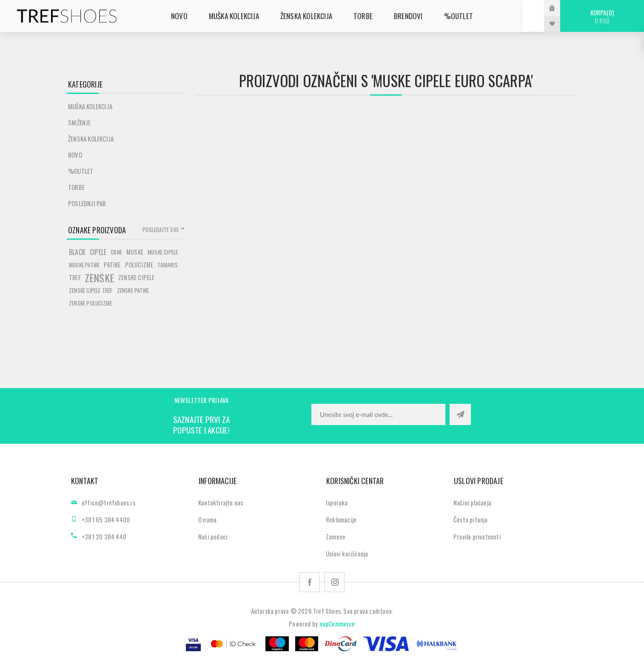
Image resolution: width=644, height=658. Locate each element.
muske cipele (163, 252)
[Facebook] (309, 582)
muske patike (84, 265)
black (77, 252)
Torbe (76, 187)
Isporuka (337, 502)
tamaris (167, 265)
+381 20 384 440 (104, 536)
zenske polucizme (90, 303)
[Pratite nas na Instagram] (335, 582)
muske (135, 252)
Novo (75, 155)
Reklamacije (341, 519)
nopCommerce (337, 624)
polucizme (139, 265)
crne (116, 252)
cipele (98, 252)
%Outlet (81, 171)
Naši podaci (213, 536)
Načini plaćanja (472, 502)
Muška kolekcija (90, 106)
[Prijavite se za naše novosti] (378, 414)
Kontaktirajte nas (221, 502)
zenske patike (133, 290)
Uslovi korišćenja (347, 553)
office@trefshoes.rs (108, 502)
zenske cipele (137, 277)
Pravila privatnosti (477, 536)
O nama (207, 519)
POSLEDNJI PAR (87, 203)
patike (112, 265)
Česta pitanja (471, 519)
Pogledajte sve (161, 230)
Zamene (336, 536)
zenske (100, 278)
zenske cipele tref (91, 290)
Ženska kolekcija (91, 139)
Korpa (602, 16)
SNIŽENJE (80, 122)
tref (75, 277)
